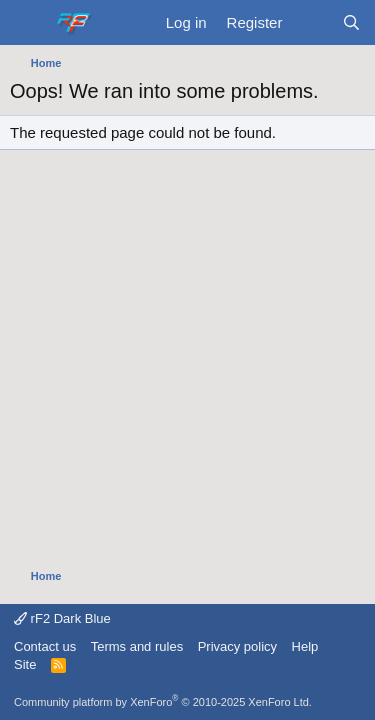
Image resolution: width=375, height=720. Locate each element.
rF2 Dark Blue (62, 618)
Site (25, 664)
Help (305, 646)
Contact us (45, 646)
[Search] (351, 22)
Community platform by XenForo (163, 702)
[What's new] (311, 22)
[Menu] (27, 23)
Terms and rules (137, 646)
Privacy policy (237, 646)
